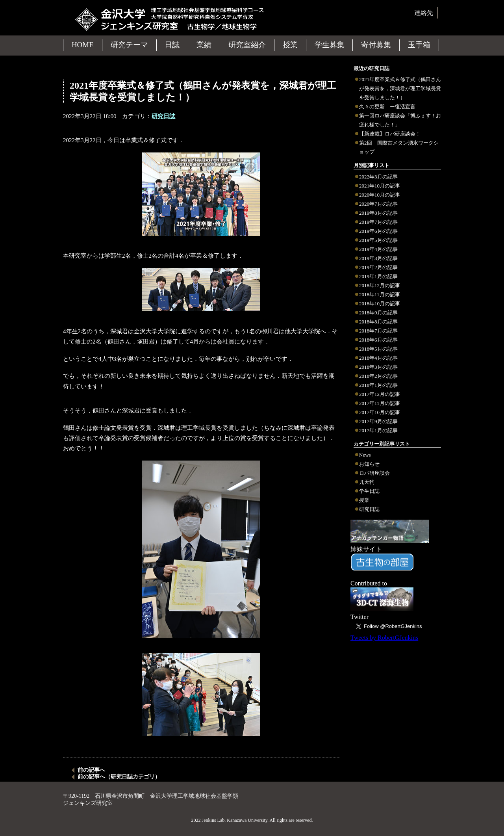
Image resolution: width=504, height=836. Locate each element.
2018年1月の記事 (378, 385)
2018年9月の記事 (378, 313)
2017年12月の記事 (380, 394)
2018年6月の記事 (378, 340)
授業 (364, 500)
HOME (83, 45)
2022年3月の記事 (378, 177)
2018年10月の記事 (380, 304)
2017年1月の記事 (378, 430)
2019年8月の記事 (378, 213)
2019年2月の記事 (378, 267)
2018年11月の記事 (380, 294)
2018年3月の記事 (378, 367)
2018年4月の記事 (378, 358)
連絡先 (424, 13)
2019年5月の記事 (378, 240)
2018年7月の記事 (378, 331)
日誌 (172, 45)
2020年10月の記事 (380, 195)
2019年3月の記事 (378, 258)
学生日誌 (369, 491)
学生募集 (330, 45)
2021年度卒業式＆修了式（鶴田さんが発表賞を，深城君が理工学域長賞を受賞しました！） (400, 88)
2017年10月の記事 (380, 412)
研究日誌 (369, 509)
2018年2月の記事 (378, 376)
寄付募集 (376, 45)
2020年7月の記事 (378, 204)
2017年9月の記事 (378, 421)
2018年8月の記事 (378, 322)
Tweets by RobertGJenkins (384, 638)
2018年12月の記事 (380, 285)
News (365, 455)
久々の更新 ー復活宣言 (387, 107)
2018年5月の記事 (378, 349)
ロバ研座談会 (374, 473)
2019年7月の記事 (378, 222)
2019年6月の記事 (378, 231)
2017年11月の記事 (380, 403)
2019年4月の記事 (378, 249)
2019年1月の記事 (378, 276)
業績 (204, 45)
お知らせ (369, 464)
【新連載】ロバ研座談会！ (390, 134)
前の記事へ (91, 770)
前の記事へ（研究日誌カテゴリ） (119, 777)
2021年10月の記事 (380, 186)
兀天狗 (367, 482)
